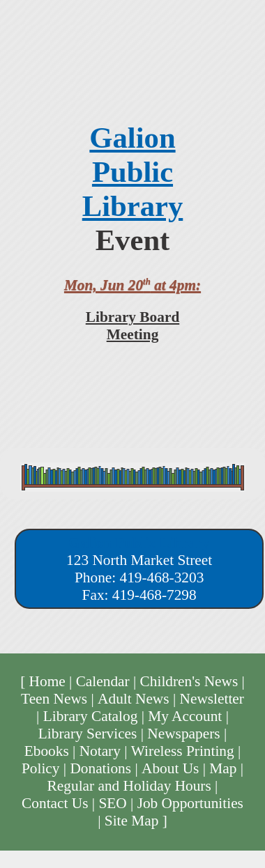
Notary (100, 751)
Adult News (134, 699)
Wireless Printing (183, 751)
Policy (41, 768)
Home (47, 681)
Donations (100, 768)
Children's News (189, 681)
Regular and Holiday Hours (129, 786)
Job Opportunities (190, 803)
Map (223, 768)
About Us (170, 768)
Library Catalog (91, 716)
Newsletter (212, 699)
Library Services (88, 734)
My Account (185, 716)
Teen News (54, 699)
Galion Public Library (133, 172)
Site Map (132, 821)
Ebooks (47, 751)
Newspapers (183, 734)
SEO (112, 803)
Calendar (103, 681)
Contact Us (55, 803)
